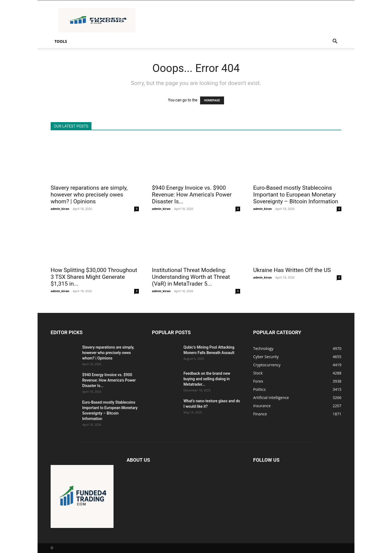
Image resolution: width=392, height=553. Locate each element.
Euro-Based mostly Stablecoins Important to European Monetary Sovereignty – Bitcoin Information (296, 195)
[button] (335, 42)
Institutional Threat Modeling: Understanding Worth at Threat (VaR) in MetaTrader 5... (191, 277)
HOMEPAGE (212, 100)
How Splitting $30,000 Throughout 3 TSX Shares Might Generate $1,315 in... (94, 277)
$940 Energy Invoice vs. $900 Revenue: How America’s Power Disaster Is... (192, 195)
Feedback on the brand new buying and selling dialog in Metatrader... (207, 379)
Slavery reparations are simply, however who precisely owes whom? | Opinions (89, 195)
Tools (61, 41)
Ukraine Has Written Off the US (292, 270)
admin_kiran (60, 209)
